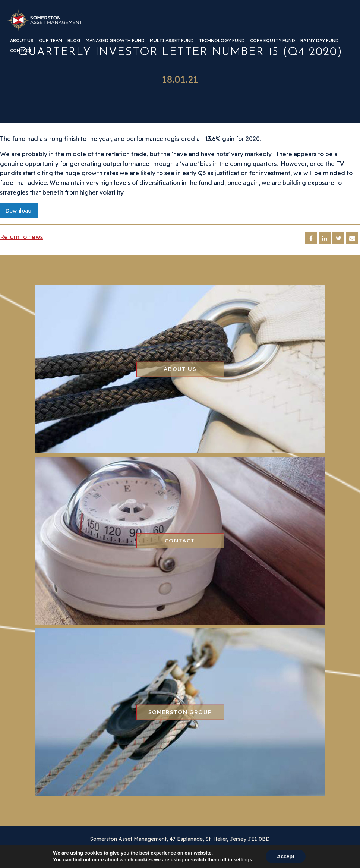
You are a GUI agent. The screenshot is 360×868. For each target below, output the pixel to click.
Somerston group (180, 712)
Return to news (21, 237)
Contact (21, 51)
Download (19, 211)
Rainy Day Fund (320, 41)
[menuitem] (22, 43)
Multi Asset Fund (172, 41)
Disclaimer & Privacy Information (115, 853)
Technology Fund (222, 41)
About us (22, 41)
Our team (50, 41)
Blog (74, 41)
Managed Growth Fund (115, 41)
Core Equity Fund (273, 41)
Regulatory (173, 853)
